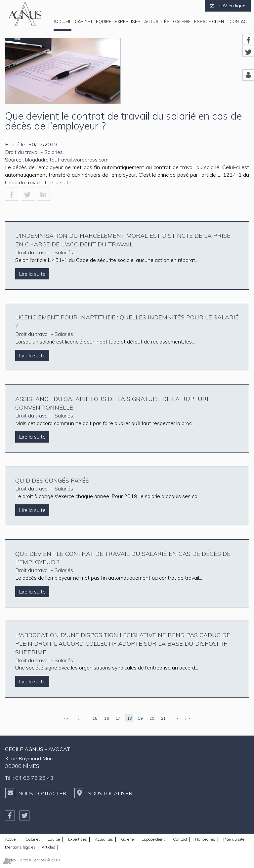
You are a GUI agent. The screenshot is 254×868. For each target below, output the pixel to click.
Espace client (210, 21)
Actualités (157, 21)
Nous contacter (42, 793)
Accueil (63, 21)
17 (118, 718)
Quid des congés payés (52, 480)
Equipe (104, 21)
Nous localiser (110, 793)
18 (130, 718)
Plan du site (234, 839)
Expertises (128, 21)
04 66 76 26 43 (34, 778)
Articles (48, 847)
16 (106, 718)
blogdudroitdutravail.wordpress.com (67, 160)
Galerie (182, 21)
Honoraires (205, 839)
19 (140, 718)
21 (163, 718)
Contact (239, 21)
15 (95, 718)
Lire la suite (58, 182)
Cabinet (84, 21)
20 (152, 718)
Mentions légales (20, 847)
